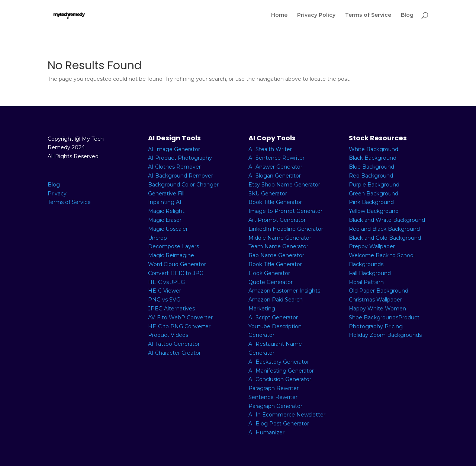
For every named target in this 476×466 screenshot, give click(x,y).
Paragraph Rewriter (274, 388)
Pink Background (371, 202)
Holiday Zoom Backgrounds (385, 335)
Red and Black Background (384, 229)
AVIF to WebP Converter (180, 317)
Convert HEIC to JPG (176, 273)
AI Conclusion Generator (280, 379)
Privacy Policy (316, 15)
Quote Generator (271, 282)
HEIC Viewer (165, 291)
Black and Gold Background (385, 238)
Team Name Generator (278, 246)
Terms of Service (368, 15)
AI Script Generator (273, 317)
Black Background (373, 158)
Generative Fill (166, 194)
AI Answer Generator (275, 167)
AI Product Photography (180, 158)
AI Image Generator (174, 149)
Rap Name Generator (276, 255)
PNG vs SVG (164, 300)
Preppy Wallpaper (372, 246)
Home (279, 15)
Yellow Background (374, 211)
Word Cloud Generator (177, 264)
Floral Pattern (366, 282)
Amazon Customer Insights (284, 291)
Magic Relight (166, 211)
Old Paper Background (379, 291)
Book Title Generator (275, 202)
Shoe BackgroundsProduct (384, 317)
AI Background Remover (181, 176)
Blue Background (372, 167)
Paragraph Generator (275, 406)
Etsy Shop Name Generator (284, 185)
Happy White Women (377, 309)
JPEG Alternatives (171, 309)
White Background (374, 149)
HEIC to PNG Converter (179, 326)
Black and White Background (387, 220)
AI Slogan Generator (275, 176)
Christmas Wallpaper (375, 300)
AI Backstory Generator (279, 362)
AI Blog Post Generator (279, 424)
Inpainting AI (165, 202)
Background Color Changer (183, 185)
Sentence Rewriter (273, 397)
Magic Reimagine (171, 255)
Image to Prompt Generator (285, 211)
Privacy (57, 194)
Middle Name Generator (280, 238)
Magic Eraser (165, 220)
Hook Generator (269, 273)
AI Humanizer (266, 433)
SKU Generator (268, 194)
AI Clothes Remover (174, 167)
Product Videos (168, 335)
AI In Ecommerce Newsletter (287, 415)
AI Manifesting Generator (281, 371)
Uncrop (157, 238)
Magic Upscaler (168, 229)
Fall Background (370, 273)
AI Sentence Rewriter (276, 158)
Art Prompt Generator (277, 220)
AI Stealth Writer (270, 149)
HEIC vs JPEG (166, 282)
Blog (407, 15)
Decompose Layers (173, 246)
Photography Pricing (376, 326)
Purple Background (374, 185)
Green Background (374, 194)
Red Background (371, 176)
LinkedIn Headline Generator (286, 229)
